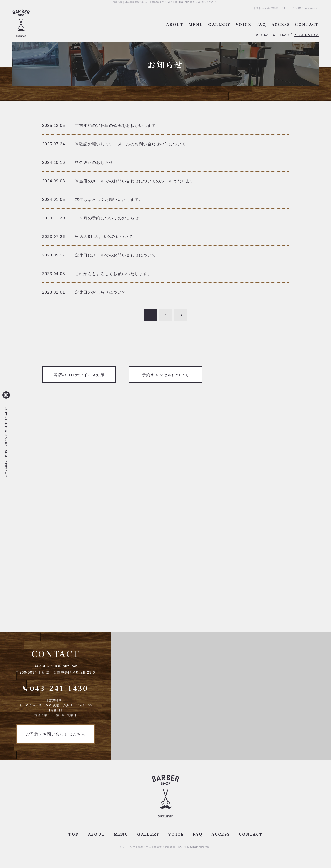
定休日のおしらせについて (101, 292)
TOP (74, 835)
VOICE (243, 25)
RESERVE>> (306, 35)
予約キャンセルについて (165, 375)
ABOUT (175, 25)
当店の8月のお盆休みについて (104, 237)
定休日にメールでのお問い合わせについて (115, 255)
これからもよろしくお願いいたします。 (113, 274)
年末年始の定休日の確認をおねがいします (115, 126)
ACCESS (281, 25)
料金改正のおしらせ (94, 163)
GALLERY (219, 25)
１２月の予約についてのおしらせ (107, 218)
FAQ (261, 25)
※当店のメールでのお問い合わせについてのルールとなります (135, 181)
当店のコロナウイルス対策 (79, 375)
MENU (196, 25)
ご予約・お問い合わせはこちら (55, 734)
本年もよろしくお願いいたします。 (109, 200)
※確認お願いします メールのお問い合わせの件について (130, 144)
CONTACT (307, 25)
